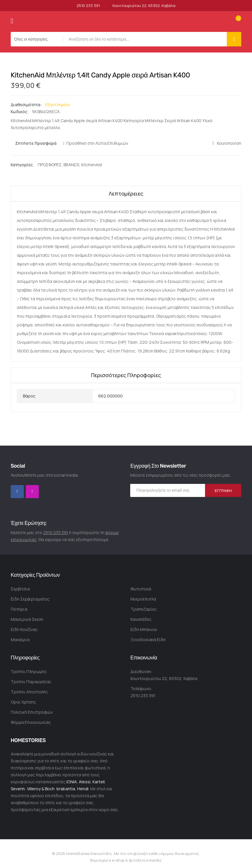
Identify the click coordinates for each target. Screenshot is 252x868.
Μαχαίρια (20, 640)
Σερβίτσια (20, 589)
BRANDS (71, 165)
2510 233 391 (88, 6)
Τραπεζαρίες (144, 609)
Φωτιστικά (141, 589)
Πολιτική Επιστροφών (32, 712)
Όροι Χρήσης (23, 702)
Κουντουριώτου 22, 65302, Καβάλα (144, 6)
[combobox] (146, 39)
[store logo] (126, 21)
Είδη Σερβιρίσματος (30, 599)
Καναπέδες (141, 619)
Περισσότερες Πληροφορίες (126, 375)
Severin (18, 789)
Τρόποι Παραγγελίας (31, 682)
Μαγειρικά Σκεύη (27, 619)
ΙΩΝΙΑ (72, 782)
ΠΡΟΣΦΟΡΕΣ (50, 165)
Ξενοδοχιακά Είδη (148, 640)
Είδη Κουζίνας (24, 629)
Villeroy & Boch (41, 789)
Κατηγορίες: (23, 165)
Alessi (85, 782)
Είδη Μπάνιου (144, 629)
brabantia (66, 789)
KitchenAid (91, 165)
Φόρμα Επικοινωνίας (31, 722)
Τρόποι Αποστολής (29, 692)
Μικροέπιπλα (143, 599)
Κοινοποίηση (229, 143)
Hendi (83, 789)
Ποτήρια (19, 609)
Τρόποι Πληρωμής (29, 671)
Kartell (99, 782)
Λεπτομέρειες (126, 194)
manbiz (155, 860)
